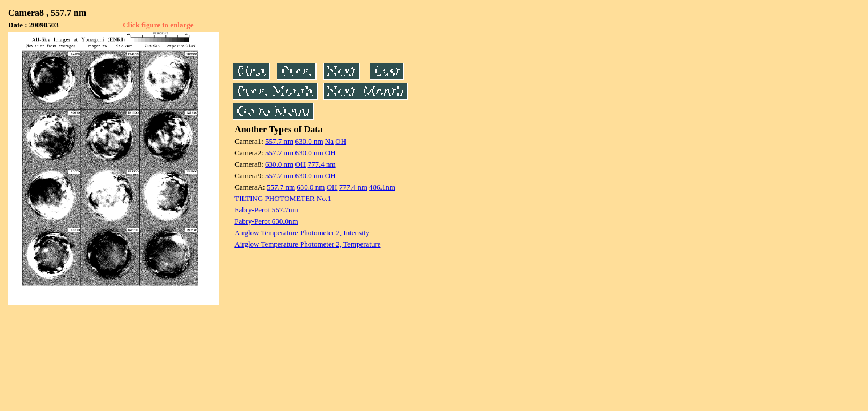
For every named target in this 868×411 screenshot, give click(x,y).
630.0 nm (309, 141)
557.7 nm (279, 141)
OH (341, 141)
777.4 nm (321, 164)
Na (329, 141)
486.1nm (382, 187)
